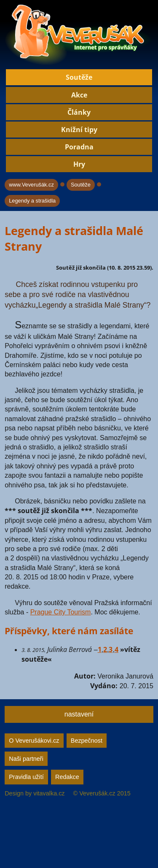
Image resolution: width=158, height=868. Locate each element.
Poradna (79, 147)
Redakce (67, 777)
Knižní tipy (79, 130)
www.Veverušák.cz (31, 185)
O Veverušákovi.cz (34, 741)
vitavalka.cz (49, 793)
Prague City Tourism (61, 612)
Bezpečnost (87, 741)
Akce (79, 95)
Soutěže (79, 77)
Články (79, 112)
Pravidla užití (26, 777)
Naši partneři (26, 759)
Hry (79, 164)
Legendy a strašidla (32, 201)
